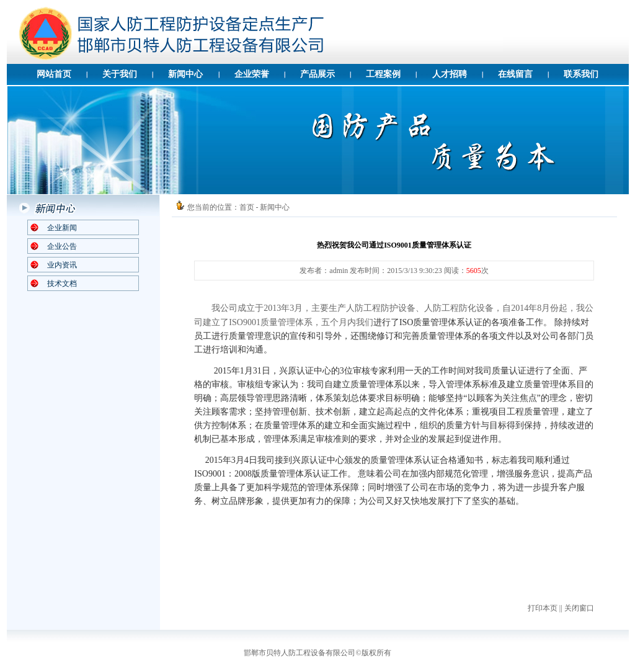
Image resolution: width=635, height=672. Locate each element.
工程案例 (383, 74)
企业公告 (62, 246)
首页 (247, 207)
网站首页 (54, 74)
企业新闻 (62, 228)
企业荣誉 (252, 74)
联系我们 (581, 74)
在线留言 (515, 74)
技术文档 (62, 284)
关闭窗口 (579, 608)
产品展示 (317, 74)
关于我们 (120, 74)
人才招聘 (450, 74)
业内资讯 (62, 265)
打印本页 (543, 608)
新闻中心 (185, 74)
